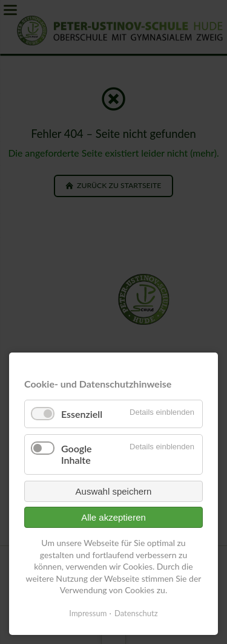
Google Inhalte (77, 454)
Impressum (88, 613)
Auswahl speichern (114, 491)
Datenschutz (136, 613)
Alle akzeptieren (113, 517)
